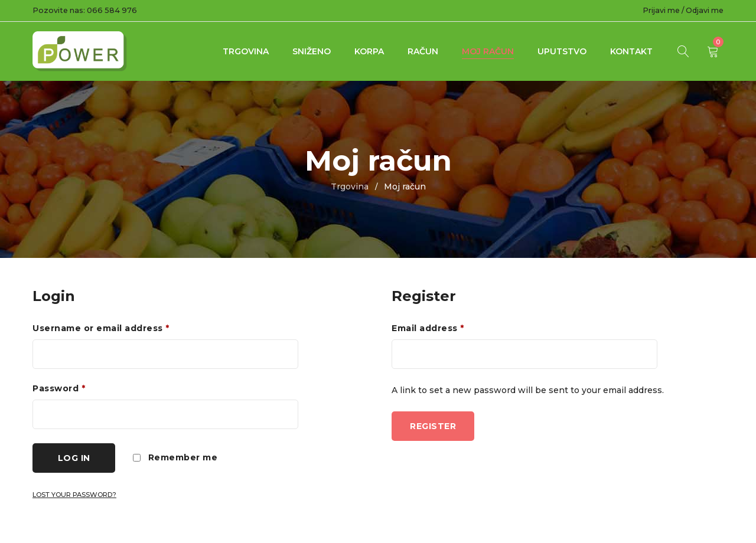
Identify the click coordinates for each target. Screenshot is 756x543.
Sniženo (312, 51)
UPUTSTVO (562, 51)
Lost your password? (74, 495)
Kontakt (631, 51)
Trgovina (246, 51)
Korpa (369, 51)
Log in (74, 458)
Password (59, 388)
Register (433, 426)
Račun (423, 51)
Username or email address (101, 328)
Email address (428, 328)
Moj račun (488, 51)
